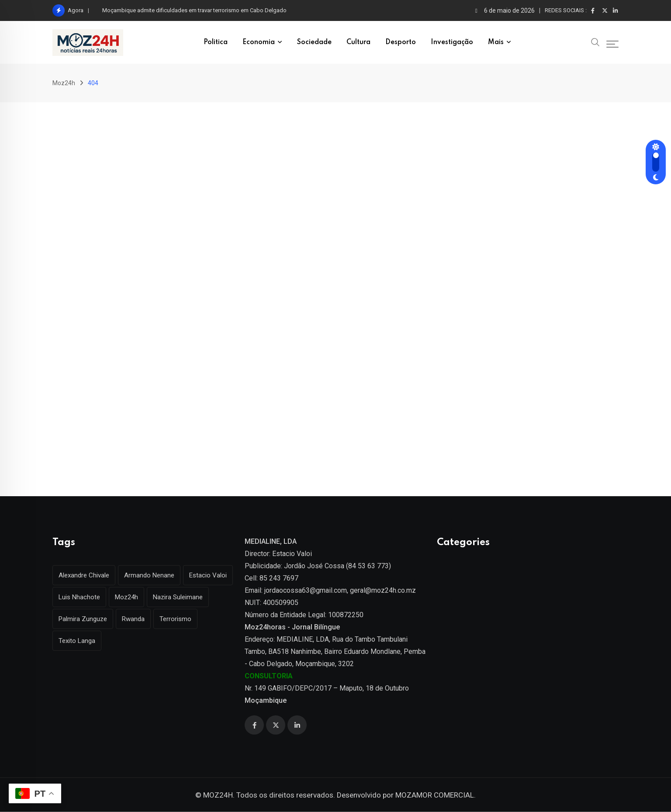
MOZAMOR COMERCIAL (435, 795)
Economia (259, 42)
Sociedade (314, 42)
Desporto (401, 42)
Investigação (452, 42)
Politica (216, 42)
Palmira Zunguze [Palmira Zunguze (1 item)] (83, 619)
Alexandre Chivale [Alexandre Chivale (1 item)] (84, 575)
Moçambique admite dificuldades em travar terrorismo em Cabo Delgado (194, 10)
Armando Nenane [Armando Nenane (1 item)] (149, 575)
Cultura (358, 42)
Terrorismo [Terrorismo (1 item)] (175, 619)
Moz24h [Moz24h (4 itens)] (126, 597)
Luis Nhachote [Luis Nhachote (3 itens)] (79, 597)
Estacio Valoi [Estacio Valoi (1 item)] (208, 575)
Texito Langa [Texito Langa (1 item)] (77, 641)
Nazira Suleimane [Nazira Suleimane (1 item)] (178, 597)
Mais (496, 42)
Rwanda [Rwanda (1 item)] (133, 619)
